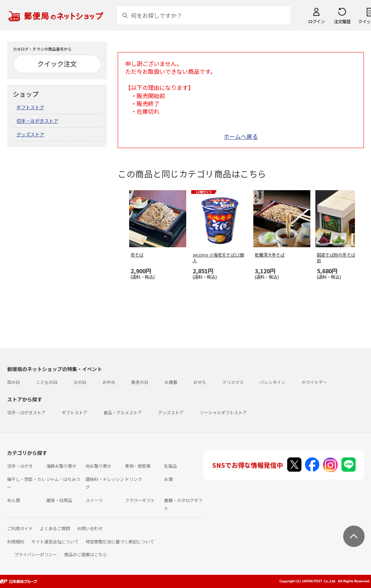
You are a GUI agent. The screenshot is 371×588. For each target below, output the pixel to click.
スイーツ (94, 500)
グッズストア (30, 134)
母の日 (14, 382)
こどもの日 (47, 382)
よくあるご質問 (55, 528)
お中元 (109, 382)
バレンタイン (273, 382)
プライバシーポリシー (36, 554)
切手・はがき (20, 466)
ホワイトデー (314, 382)
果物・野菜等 (138, 466)
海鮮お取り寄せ (61, 466)
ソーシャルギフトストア (223, 412)
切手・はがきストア (37, 121)
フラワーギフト (140, 500)
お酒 (168, 479)
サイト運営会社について (55, 541)
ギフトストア (30, 107)
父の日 (80, 382)
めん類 (14, 500)
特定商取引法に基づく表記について (120, 541)
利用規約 (16, 541)
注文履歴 (342, 21)
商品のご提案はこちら (86, 554)
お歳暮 (171, 382)
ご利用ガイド (20, 528)
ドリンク (133, 479)
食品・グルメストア (123, 412)
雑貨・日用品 (59, 500)
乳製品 (171, 466)
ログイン (316, 21)
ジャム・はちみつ (63, 479)
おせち (200, 382)
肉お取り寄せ (98, 466)
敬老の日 (140, 382)
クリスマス (233, 382)
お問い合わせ (90, 528)
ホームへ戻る (241, 136)
